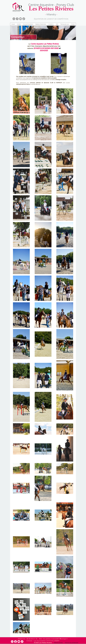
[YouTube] (20, 19)
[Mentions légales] (58, 643)
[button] (19, 24)
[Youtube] (19, 642)
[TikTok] (24, 19)
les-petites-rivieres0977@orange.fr (55, 639)
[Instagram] (14, 19)
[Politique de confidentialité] (72, 643)
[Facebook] (17, 19)
